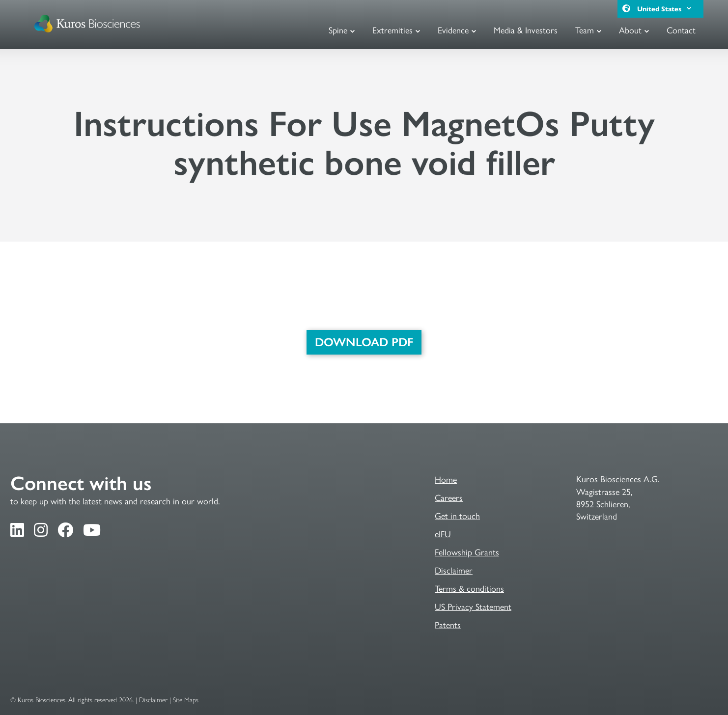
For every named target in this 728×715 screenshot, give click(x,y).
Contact (681, 30)
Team (585, 30)
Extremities (392, 30)
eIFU (443, 534)
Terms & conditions (469, 588)
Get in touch (457, 515)
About (630, 30)
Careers (449, 497)
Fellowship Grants (467, 552)
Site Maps (186, 700)
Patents (448, 624)
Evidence (453, 30)
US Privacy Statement (473, 606)
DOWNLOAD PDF (364, 342)
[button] (688, 9)
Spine (338, 30)
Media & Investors (526, 30)
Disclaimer (454, 570)
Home (446, 479)
